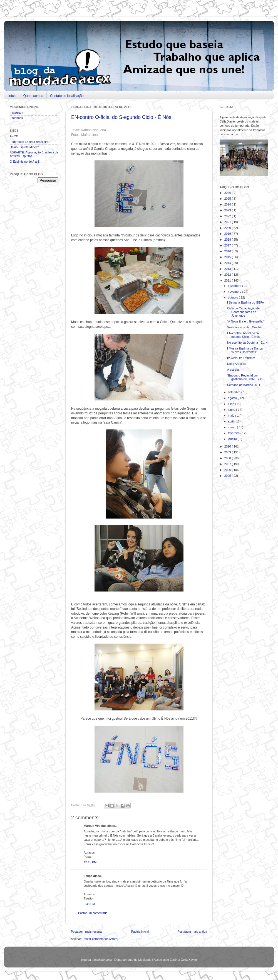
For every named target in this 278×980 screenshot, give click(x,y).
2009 (228, 452)
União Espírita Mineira (24, 147)
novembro (235, 292)
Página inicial (140, 932)
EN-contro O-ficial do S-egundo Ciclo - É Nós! (122, 117)
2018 (228, 239)
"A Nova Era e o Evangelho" (246, 321)
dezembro (235, 286)
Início (12, 96)
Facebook (16, 118)
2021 (228, 222)
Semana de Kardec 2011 (244, 385)
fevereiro (234, 433)
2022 (228, 216)
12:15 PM (90, 862)
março (233, 427)
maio (232, 416)
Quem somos (33, 96)
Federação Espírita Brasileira (29, 142)
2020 (228, 228)
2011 (228, 280)
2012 (228, 275)
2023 (228, 210)
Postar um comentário (93, 913)
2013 (228, 269)
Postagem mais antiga (192, 932)
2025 (228, 199)
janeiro (233, 439)
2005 (228, 476)
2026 (228, 193)
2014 (228, 263)
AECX (14, 136)
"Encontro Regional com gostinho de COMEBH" (245, 377)
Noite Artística (236, 364)
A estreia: (233, 370)
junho (232, 410)
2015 (228, 257)
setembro (235, 392)
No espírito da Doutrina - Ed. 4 (247, 343)
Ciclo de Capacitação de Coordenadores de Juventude (243, 312)
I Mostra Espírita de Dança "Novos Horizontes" (245, 350)
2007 (228, 464)
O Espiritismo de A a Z (25, 162)
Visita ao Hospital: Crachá (244, 327)
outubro (234, 297)
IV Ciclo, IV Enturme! (241, 358)
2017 (228, 245)
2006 (228, 470)
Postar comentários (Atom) (100, 939)
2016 (228, 251)
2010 (228, 446)
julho (232, 404)
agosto (233, 398)
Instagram (16, 113)
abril (231, 421)
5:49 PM (89, 904)
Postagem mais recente (87, 932)
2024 (228, 204)
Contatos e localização (67, 96)
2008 (228, 458)
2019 (228, 234)
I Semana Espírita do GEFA (246, 302)
